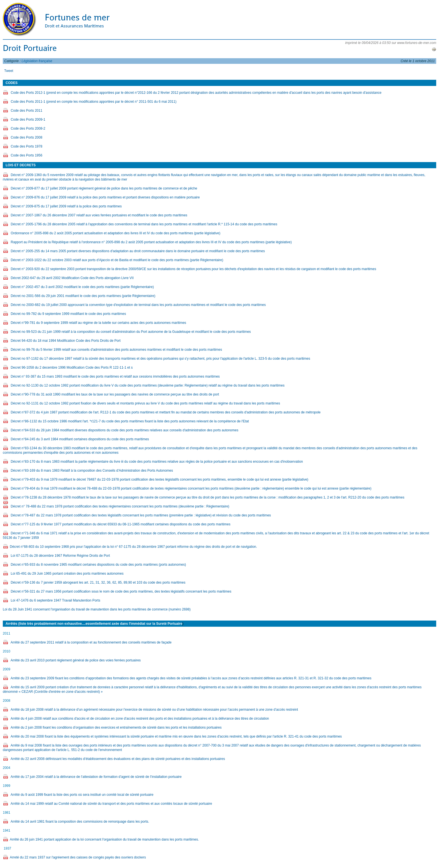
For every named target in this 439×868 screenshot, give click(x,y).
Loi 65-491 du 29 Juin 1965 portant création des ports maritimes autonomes (67, 574)
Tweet (9, 71)
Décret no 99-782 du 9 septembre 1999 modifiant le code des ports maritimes (68, 314)
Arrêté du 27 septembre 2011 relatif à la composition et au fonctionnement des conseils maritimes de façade (91, 642)
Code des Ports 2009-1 (28, 120)
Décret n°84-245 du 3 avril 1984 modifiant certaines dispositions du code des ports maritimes (80, 439)
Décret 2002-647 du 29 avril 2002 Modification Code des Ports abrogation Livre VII (73, 278)
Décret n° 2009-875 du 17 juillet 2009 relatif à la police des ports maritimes (66, 206)
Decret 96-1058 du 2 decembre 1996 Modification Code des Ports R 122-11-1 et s (72, 368)
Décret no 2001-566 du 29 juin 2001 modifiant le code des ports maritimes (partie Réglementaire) (83, 296)
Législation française (37, 61)
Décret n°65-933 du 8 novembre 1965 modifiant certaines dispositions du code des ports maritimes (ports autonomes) (99, 565)
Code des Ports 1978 (27, 146)
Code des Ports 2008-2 (28, 128)
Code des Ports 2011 (26, 111)
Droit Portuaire (30, 48)
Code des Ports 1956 (26, 155)
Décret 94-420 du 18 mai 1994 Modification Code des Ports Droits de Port (66, 341)
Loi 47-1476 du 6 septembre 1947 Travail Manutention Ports (55, 600)
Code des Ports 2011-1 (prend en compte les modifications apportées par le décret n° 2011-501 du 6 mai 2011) (94, 102)
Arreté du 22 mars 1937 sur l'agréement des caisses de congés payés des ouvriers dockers (78, 857)
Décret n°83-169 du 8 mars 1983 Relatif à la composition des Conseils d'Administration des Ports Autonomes (92, 471)
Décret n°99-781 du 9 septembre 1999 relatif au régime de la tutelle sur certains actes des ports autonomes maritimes (98, 323)
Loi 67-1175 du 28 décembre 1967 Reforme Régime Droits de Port (61, 556)
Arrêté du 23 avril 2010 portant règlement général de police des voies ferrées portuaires (76, 660)
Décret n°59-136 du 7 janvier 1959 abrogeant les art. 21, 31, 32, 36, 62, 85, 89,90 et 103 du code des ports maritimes (98, 582)
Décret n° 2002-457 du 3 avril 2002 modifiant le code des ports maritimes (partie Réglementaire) (83, 287)
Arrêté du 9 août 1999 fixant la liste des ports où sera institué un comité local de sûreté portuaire (82, 795)
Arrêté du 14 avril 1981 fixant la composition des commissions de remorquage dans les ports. (80, 822)
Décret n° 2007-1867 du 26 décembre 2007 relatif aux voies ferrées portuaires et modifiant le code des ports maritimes (99, 215)
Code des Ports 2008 (26, 137)
